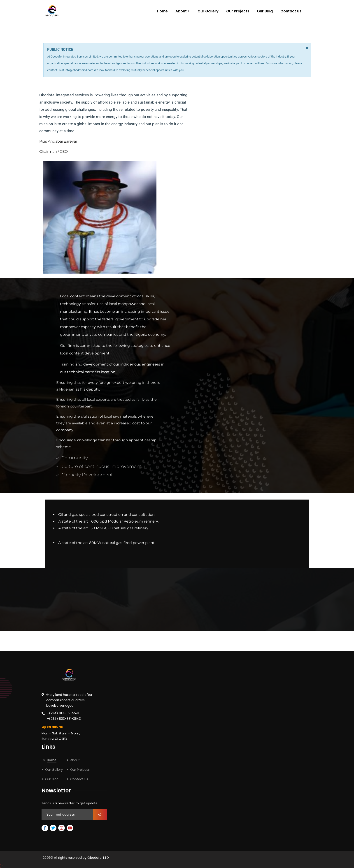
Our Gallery (54, 770)
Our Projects (80, 770)
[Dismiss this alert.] (307, 48)
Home (52, 760)
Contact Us (79, 779)
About (75, 760)
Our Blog (52, 779)
